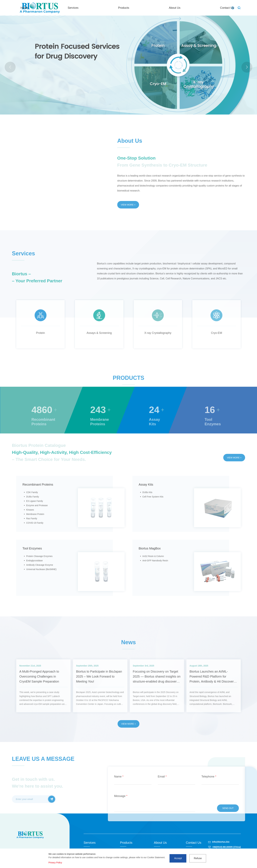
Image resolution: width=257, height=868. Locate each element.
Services (131, 8)
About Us (186, 8)
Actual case (63, 77)
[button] (247, 67)
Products (158, 8)
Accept (178, 858)
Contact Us (215, 8)
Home (106, 8)
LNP (86, 77)
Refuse (198, 858)
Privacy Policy (55, 863)
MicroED (76, 77)
